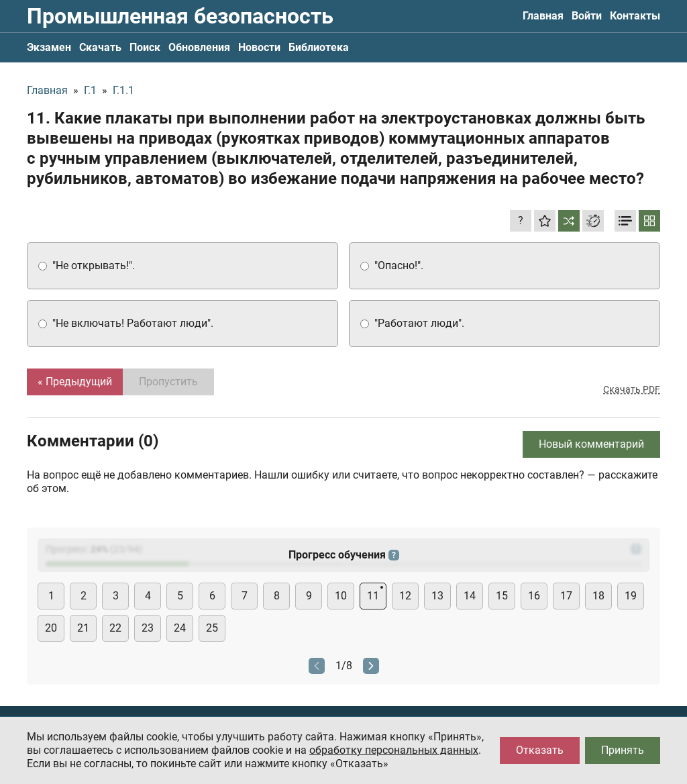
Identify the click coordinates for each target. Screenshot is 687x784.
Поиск (145, 47)
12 (405, 596)
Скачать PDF (632, 389)
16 (534, 596)
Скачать (100, 47)
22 (115, 628)
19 (631, 596)
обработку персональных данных (394, 750)
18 (598, 596)
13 (437, 596)
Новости (259, 47)
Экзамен (49, 47)
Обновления (199, 47)
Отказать (540, 750)
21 (83, 628)
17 (566, 596)
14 (470, 596)
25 (212, 628)
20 (51, 628)
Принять (623, 750)
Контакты (635, 16)
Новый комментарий (591, 444)
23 (148, 628)
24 (180, 628)
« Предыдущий (75, 382)
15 (502, 596)
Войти (587, 16)
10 (341, 596)
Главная (543, 16)
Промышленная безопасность (180, 16)
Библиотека (319, 47)
